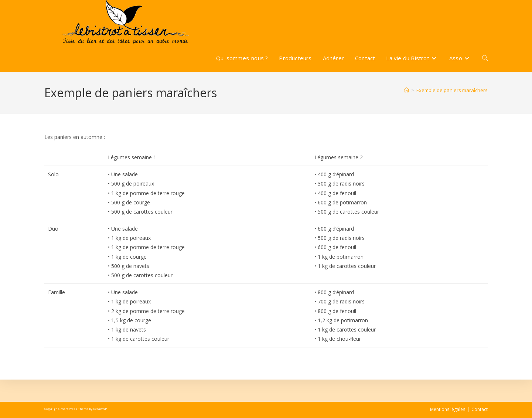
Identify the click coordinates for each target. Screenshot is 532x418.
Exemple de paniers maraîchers (452, 90)
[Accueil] (407, 90)
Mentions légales (448, 409)
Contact (480, 409)
